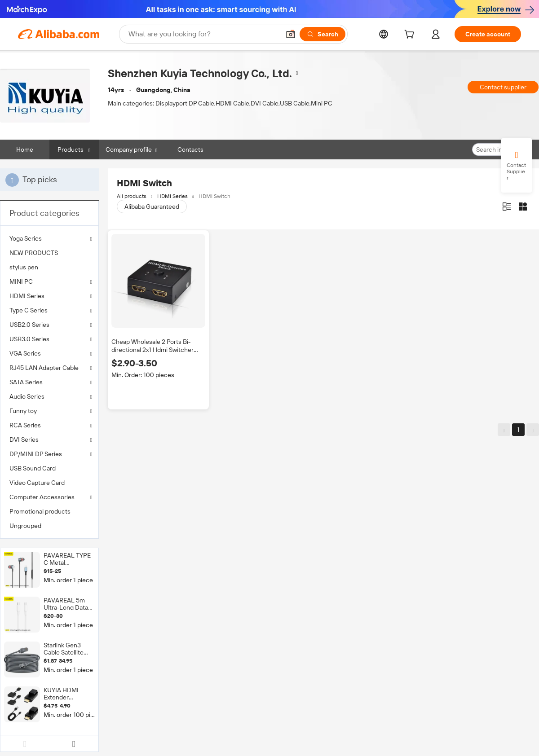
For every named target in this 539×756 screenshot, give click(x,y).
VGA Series (25, 353)
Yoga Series (26, 238)
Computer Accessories (42, 497)
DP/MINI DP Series (36, 454)
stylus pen (24, 267)
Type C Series (29, 310)
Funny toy (23, 411)
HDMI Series (27, 296)
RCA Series (25, 425)
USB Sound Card (33, 468)
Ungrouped (25, 526)
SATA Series (26, 382)
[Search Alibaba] (203, 34)
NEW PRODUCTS (34, 253)
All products (132, 196)
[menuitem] (49, 253)
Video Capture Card (37, 483)
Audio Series (27, 396)
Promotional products (40, 511)
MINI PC (21, 281)
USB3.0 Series (29, 339)
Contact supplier (503, 87)
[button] (291, 34)
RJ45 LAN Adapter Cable (44, 368)
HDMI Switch (214, 196)
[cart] (411, 35)
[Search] (323, 34)
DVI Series (24, 440)
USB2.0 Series (29, 325)
